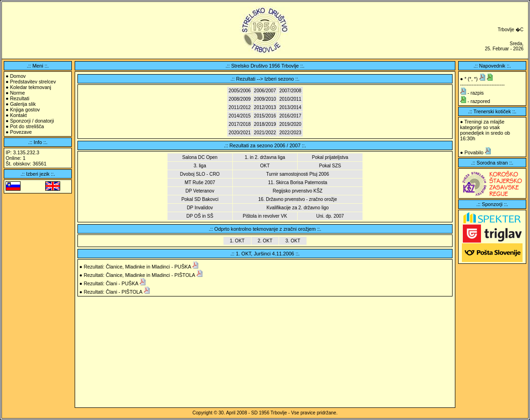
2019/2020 (290, 124)
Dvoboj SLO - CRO (200, 174)
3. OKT (293, 241)
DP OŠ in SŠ (200, 216)
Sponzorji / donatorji (32, 121)
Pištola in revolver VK (265, 216)
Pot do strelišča (27, 126)
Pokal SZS (330, 166)
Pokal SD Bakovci (200, 199)
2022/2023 (290, 133)
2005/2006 (240, 91)
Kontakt (18, 115)
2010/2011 (290, 99)
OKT (265, 166)
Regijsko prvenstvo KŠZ (298, 191)
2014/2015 (240, 116)
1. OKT (237, 241)
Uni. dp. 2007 (330, 216)
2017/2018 (240, 124)
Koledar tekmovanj (30, 87)
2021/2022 (265, 133)
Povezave (21, 132)
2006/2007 (265, 91)
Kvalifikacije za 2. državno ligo (297, 208)
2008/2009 (240, 99)
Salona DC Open (200, 157)
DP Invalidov (200, 208)
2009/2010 (265, 99)
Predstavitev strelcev (33, 82)
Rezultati (19, 98)
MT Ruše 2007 (200, 182)
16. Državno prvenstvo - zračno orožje (297, 199)
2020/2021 (240, 133)
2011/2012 (240, 107)
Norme (17, 93)
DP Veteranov (200, 191)
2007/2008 (290, 91)
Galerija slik (23, 104)
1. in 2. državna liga (265, 157)
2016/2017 (290, 116)
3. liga (200, 166)
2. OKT (265, 241)
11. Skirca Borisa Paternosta (298, 182)
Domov (18, 76)
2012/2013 (265, 107)
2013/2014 (290, 107)
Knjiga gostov (25, 110)
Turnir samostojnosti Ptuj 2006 (298, 174)
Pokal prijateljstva (330, 157)
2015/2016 (265, 116)
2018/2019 (265, 124)
